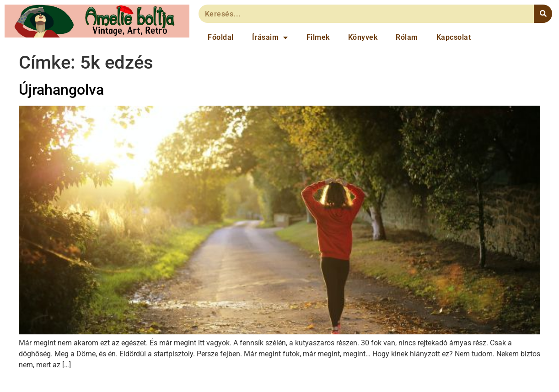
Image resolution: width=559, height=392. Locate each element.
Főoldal (221, 37)
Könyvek (363, 37)
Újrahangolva (61, 90)
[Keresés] (543, 14)
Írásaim (270, 38)
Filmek (318, 37)
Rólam (407, 37)
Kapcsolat (454, 37)
